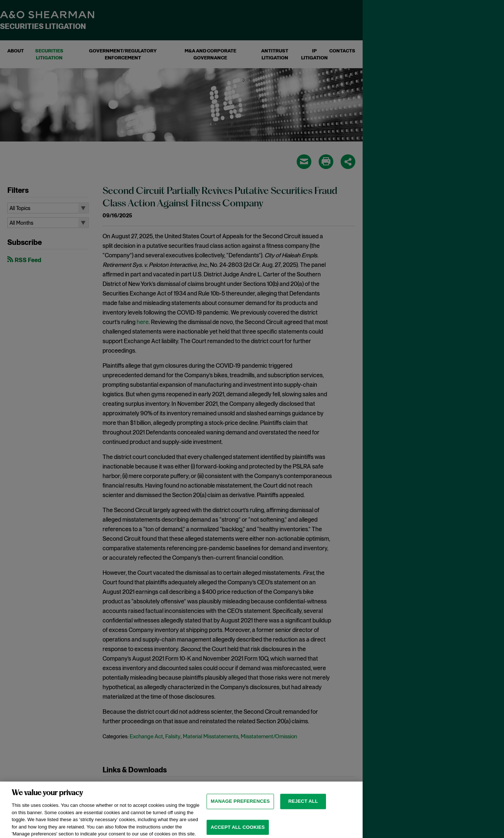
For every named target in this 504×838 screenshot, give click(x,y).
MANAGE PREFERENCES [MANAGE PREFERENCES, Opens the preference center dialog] (240, 807)
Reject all (303, 807)
